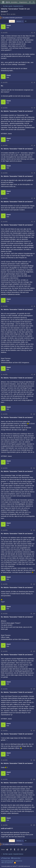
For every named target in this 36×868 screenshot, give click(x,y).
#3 (34, 108)
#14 (34, 614)
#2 (34, 82)
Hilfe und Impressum (7, 863)
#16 (34, 689)
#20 (34, 825)
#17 (34, 731)
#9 (34, 374)
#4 (34, 145)
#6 (34, 198)
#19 (34, 779)
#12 (34, 530)
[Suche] (34, 2)
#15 (34, 651)
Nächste (20, 21)
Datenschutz (19, 861)
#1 (34, 33)
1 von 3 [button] (12, 21)
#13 (34, 584)
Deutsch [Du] (16, 858)
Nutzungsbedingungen (8, 861)
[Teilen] (32, 33)
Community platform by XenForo (16, 866)
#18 (34, 760)
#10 (34, 414)
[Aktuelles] (30, 2)
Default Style (6, 858)
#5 (34, 173)
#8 (34, 306)
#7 (34, 222)
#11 (34, 468)
